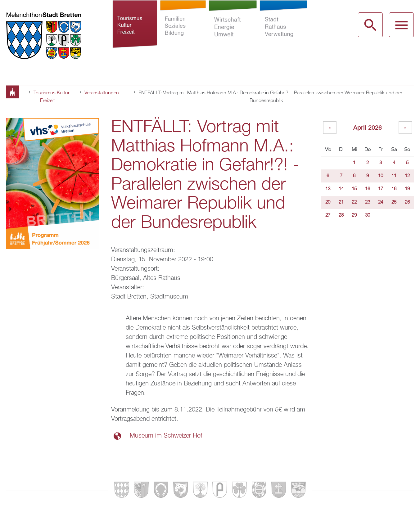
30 (368, 215)
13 (328, 189)
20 (328, 202)
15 (354, 189)
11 (394, 176)
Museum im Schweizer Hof (166, 436)
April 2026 (368, 127)
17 (381, 189)
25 (394, 202)
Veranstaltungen (102, 93)
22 (354, 202)
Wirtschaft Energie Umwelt (233, 34)
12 (407, 176)
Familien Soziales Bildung (183, 34)
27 (328, 215)
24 (381, 202)
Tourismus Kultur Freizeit (135, 34)
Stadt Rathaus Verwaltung (284, 34)
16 (368, 189)
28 (341, 215)
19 (407, 189)
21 (341, 202)
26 (407, 202)
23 (368, 202)
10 (381, 176)
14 (341, 189)
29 (354, 215)
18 (394, 189)
